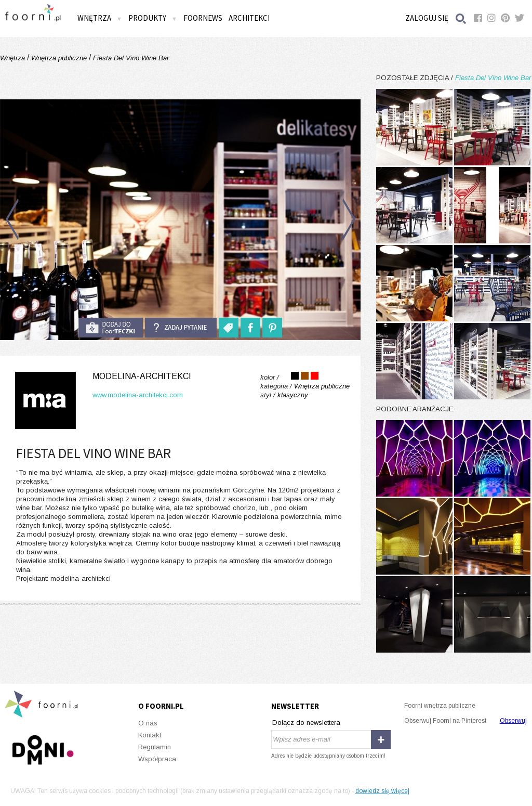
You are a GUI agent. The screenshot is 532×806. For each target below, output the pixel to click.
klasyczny (293, 395)
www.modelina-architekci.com (138, 395)
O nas (148, 723)
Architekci (249, 18)
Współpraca (157, 759)
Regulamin (155, 747)
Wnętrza (100, 18)
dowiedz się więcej (382, 791)
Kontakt (150, 735)
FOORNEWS (203, 18)
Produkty (153, 18)
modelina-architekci (142, 376)
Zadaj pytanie (181, 328)
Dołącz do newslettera (306, 723)
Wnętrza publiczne (59, 58)
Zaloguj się (427, 18)
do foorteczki (111, 328)
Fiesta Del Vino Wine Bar (130, 58)
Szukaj (461, 18)
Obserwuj (513, 721)
